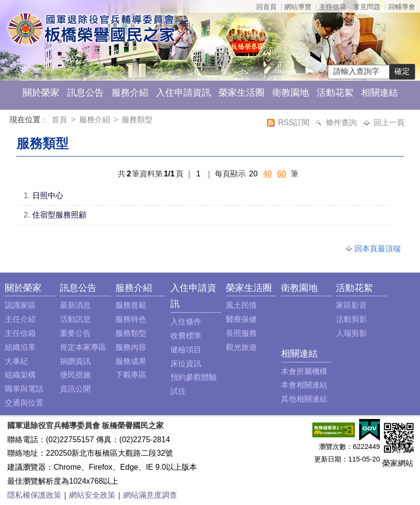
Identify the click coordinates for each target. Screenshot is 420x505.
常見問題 (367, 7)
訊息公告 (85, 93)
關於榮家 (41, 93)
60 (281, 174)
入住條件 (186, 322)
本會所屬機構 (304, 371)
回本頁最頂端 (378, 249)
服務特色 (131, 319)
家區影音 (351, 305)
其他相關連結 (304, 399)
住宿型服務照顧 (59, 215)
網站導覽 (298, 7)
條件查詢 (342, 123)
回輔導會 (402, 7)
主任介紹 (20, 319)
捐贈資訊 (75, 361)
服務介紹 (130, 93)
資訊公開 (75, 389)
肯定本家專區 (83, 347)
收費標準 (186, 336)
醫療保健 (241, 319)
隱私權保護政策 (34, 495)
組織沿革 (20, 347)
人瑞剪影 (351, 333)
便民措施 (75, 375)
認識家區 (20, 305)
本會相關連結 (304, 385)
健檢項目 (186, 350)
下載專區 (131, 375)
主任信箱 (333, 7)
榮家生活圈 (242, 93)
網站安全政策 (92, 495)
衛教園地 (291, 93)
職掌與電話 (24, 389)
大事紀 (16, 361)
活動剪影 (351, 319)
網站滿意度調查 (150, 495)
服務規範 (131, 305)
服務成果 (131, 361)
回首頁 (266, 7)
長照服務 (241, 333)
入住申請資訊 (183, 93)
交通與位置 (24, 403)
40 (267, 174)
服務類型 (137, 120)
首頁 (60, 120)
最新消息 (75, 305)
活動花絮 (335, 93)
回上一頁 (389, 123)
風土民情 (241, 305)
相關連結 (379, 93)
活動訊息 (75, 319)
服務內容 (131, 347)
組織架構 (20, 375)
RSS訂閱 (295, 123)
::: (11, 121)
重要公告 (75, 333)
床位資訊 (186, 364)
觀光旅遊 (241, 347)
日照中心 (48, 195)
